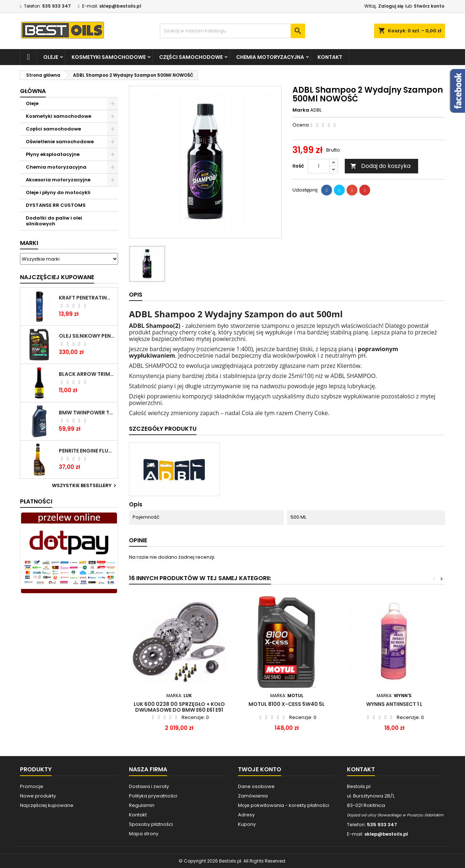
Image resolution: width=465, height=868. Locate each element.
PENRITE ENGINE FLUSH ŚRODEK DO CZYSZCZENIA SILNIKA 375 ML (87, 451)
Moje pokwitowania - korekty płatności (284, 805)
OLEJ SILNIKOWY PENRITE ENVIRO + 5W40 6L (87, 336)
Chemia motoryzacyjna (270, 57)
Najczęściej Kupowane (57, 277)
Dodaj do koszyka (380, 166)
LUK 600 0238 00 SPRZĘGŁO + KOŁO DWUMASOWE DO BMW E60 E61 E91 (179, 707)
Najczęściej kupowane (47, 805)
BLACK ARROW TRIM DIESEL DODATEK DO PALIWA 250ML (87, 374)
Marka (301, 110)
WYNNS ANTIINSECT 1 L (394, 704)
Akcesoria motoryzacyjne (58, 180)
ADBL (316, 110)
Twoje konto (260, 769)
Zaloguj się (391, 6)
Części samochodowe (191, 57)
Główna (33, 91)
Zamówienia (253, 796)
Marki (29, 243)
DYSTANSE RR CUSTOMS (56, 205)
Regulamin (142, 805)
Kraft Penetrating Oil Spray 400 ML (87, 298)
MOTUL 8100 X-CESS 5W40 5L (287, 704)
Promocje (32, 786)
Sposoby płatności (151, 824)
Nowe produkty (38, 796)
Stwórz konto (429, 6)
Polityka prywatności (153, 796)
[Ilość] (319, 166)
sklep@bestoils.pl (120, 6)
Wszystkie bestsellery (85, 486)
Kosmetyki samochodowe (109, 57)
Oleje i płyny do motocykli (58, 192)
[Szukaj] (232, 31)
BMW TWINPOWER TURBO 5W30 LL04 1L (87, 413)
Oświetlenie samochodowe (60, 142)
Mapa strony (144, 834)
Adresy (246, 815)
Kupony (247, 824)
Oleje (51, 57)
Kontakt (330, 57)
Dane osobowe (256, 786)
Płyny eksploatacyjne (53, 154)
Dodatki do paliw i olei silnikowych (54, 221)
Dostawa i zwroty (149, 786)
